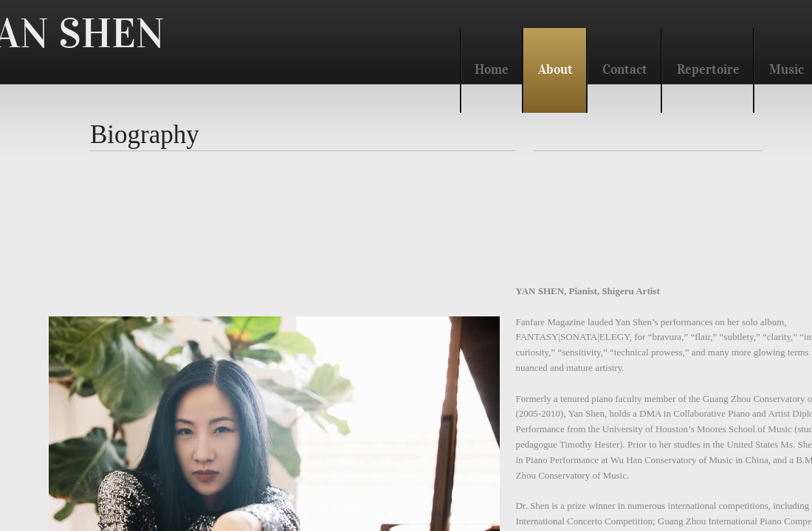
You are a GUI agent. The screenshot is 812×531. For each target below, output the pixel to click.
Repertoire (708, 69)
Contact (625, 69)
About (555, 69)
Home (492, 69)
